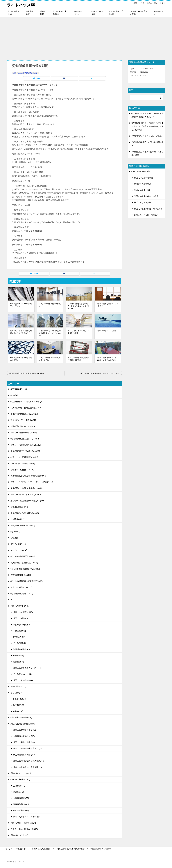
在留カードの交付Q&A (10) (22, 470)
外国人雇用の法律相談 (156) (23, 724)
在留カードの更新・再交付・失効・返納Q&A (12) (32, 482)
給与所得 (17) (19, 637)
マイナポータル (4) (19, 550)
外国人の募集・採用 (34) (24, 742)
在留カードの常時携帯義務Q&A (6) (26, 445)
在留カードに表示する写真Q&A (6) (26, 495)
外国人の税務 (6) (20, 618)
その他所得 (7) (19, 643)
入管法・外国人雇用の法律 (139, 13)
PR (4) (13, 600)
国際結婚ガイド (158, 13)
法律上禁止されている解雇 (107, 331)
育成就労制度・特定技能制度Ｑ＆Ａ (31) (28, 408)
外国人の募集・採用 (143, 190)
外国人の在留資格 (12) (23, 612)
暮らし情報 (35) (17, 693)
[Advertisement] (86, 37)
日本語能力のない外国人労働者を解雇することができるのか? (50, 333)
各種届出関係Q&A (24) (20, 507)
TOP (17, 849)
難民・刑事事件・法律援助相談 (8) (28, 817)
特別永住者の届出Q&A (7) (22, 594)
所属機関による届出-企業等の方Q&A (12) (28, 488)
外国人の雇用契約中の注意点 (146, 196)
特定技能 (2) (16, 395)
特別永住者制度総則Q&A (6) (23, 556)
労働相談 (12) (19, 786)
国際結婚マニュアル (79, 13)
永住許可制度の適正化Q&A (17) (24, 414)
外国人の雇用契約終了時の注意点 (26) (30, 761)
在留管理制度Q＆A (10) (21, 575)
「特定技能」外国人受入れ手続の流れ (147, 136)
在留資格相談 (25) (21, 798)
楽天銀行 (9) (19, 705)
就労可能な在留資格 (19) (24, 755)
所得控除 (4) (19, 655)
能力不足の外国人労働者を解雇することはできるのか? (21, 332)
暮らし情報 (43, 13)
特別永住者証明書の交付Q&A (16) (25, 569)
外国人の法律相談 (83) (20, 779)
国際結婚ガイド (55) (19, 835)
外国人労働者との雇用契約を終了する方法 (50, 359)
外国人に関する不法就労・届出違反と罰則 (79, 332)
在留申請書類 (30, 13)
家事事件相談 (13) (21, 804)
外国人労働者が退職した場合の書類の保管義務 (79, 359)
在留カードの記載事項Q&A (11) (24, 457)
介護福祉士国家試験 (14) (21, 717)
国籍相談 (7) (19, 792)
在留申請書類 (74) (18, 686)
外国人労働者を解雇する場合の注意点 (107, 305)
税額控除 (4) (19, 662)
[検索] (146, 98)
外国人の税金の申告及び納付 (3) (27, 668)
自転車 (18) (18, 711)
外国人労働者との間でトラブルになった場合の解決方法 (107, 359)
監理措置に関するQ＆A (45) (23, 426)
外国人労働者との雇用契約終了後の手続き (21, 305)
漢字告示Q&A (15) (18, 544)
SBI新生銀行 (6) (20, 699)
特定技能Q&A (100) (19, 389)
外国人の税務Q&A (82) (20, 606)
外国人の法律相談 (97, 13)
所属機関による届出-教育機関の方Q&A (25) (29, 476)
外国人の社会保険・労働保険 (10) (28, 767)
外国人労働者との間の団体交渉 (50, 305)
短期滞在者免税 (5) (21, 649)
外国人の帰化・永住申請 (116, 13)
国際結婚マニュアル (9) (21, 773)
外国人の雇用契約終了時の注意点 (25, 73)
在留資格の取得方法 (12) (24, 736)
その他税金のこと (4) (22, 674)
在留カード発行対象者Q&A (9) (24, 433)
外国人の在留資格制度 (144, 178)
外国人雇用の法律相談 (60, 13)
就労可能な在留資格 (143, 202)
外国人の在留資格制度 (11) (25, 730)
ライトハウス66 (21, 5)
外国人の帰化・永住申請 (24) (23, 823)
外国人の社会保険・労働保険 (146, 215)
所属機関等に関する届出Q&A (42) (25, 451)
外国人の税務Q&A (14, 13)
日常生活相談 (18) (21, 810)
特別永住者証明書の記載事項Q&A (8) (27, 581)
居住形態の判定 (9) (21, 625)
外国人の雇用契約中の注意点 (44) (28, 748)
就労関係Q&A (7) (18, 519)
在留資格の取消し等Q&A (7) (23, 525)
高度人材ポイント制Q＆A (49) (24, 420)
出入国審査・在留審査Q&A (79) (24, 563)
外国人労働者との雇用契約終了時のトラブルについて (100, 373)
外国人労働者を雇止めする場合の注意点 (21, 359)
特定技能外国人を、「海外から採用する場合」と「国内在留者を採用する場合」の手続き (147, 126)
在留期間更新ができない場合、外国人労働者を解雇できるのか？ (79, 306)
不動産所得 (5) (19, 631)
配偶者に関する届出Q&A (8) (23, 464)
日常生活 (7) (16, 538)
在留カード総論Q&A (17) (21, 587)
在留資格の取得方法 (143, 184)
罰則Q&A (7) (16, 532)
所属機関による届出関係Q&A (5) (25, 513)
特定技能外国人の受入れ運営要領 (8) (26, 402)
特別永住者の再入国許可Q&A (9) (25, 439)
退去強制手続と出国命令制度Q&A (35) (27, 501)
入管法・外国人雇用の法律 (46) (24, 829)
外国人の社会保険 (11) (23, 680)
